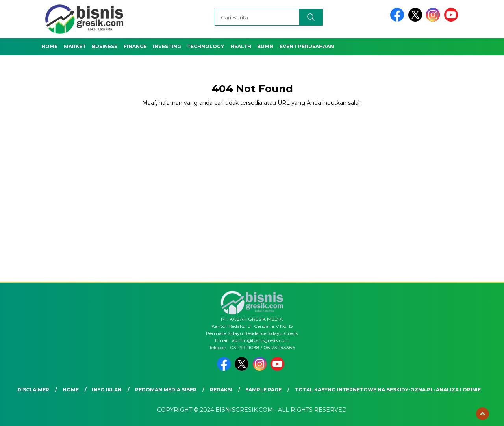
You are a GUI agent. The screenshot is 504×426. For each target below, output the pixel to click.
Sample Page (263, 390)
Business (105, 46)
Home (49, 46)
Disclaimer (33, 390)
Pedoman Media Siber (166, 390)
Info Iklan (107, 390)
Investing (167, 46)
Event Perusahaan (307, 46)
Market (75, 46)
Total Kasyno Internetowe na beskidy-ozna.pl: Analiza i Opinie (388, 390)
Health (241, 46)
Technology (206, 46)
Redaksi (221, 390)
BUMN (265, 46)
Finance (135, 46)
